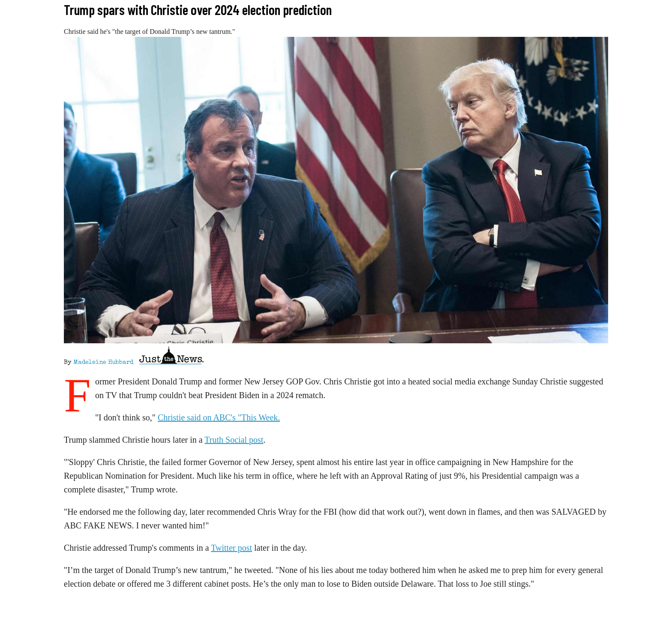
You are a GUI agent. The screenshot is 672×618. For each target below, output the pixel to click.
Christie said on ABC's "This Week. (219, 417)
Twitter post (231, 548)
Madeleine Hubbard (103, 363)
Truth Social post (234, 440)
